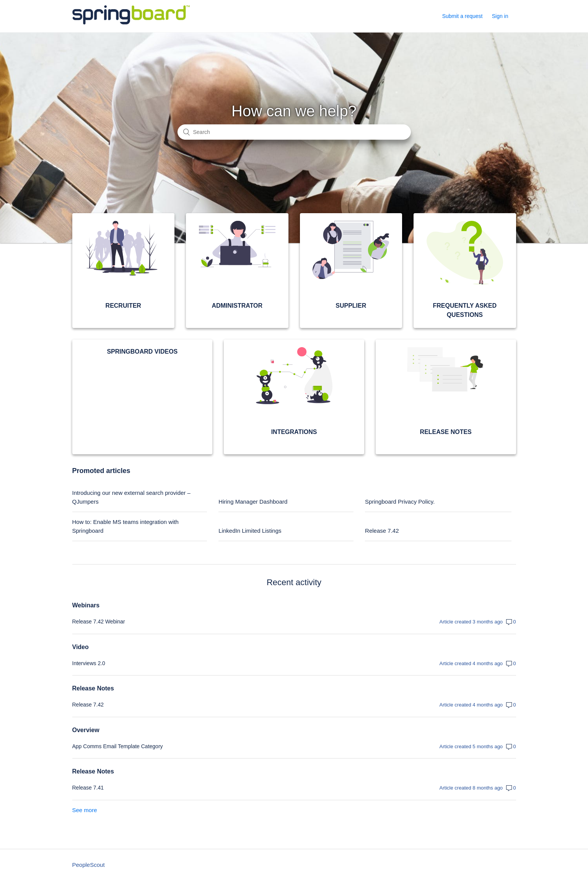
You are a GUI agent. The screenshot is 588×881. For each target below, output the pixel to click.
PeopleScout (89, 865)
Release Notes (93, 688)
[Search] (294, 132)
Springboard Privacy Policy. (400, 502)
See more (85, 810)
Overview (86, 730)
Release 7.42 (382, 531)
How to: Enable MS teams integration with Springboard (125, 526)
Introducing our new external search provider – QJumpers (131, 497)
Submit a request (463, 16)
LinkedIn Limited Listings (250, 531)
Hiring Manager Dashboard (253, 502)
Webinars (86, 605)
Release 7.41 (88, 788)
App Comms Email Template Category (118, 746)
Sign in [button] (500, 16)
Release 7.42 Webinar (99, 622)
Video (81, 647)
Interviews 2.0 (89, 663)
